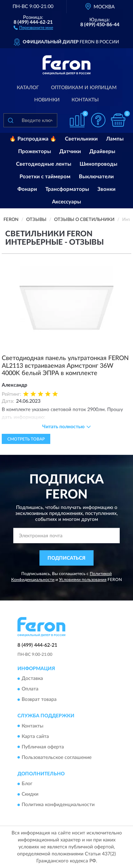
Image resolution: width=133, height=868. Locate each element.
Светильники (81, 139)
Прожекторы (35, 152)
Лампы (115, 139)
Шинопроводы (98, 164)
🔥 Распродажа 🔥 (33, 139)
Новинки (47, 100)
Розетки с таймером (45, 177)
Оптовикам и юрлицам (84, 88)
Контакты (85, 100)
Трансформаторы (67, 189)
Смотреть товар (26, 439)
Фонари (27, 189)
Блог (27, 784)
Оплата (30, 689)
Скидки (30, 794)
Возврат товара (39, 700)
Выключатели (96, 177)
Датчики (70, 152)
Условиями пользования (83, 580)
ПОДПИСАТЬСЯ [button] (66, 558)
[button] (33, 27)
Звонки (106, 189)
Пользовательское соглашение (57, 758)
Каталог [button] (28, 88)
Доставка (32, 679)
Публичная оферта (43, 747)
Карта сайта (35, 737)
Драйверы (102, 152)
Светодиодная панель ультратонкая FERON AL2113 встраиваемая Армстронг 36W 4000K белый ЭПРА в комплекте (65, 366)
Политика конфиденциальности (58, 805)
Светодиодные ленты (44, 164)
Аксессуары (66, 202)
